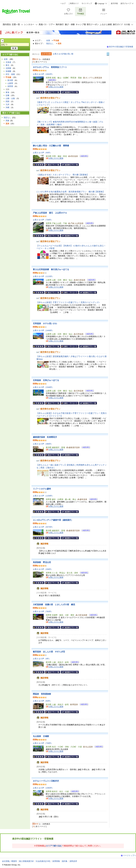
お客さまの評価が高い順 (63, 54)
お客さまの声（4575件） (43, 527)
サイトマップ (87, 3)
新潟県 (10, 80)
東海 (7, 92)
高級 (7, 121)
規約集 (65, 861)
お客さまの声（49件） (42, 153)
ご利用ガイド (74, 3)
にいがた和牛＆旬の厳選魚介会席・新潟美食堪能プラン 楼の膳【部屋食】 (71, 192)
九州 (7, 104)
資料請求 (73, 861)
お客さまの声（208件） (43, 569)
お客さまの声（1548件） (43, 387)
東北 (7, 65)
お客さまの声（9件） (42, 659)
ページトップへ (129, 855)
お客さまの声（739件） (43, 220)
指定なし (50, 43)
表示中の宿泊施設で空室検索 (121, 47)
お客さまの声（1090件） (43, 788)
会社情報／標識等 (9, 861)
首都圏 (8, 71)
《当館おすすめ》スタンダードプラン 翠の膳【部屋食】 (63, 175)
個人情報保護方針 (26, 861)
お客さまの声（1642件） (43, 74)
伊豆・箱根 (10, 74)
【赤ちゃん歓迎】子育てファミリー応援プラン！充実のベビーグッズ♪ (68, 302)
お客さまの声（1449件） (43, 330)
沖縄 (7, 107)
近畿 (7, 95)
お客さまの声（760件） (43, 611)
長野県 (10, 86)
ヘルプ (63, 3)
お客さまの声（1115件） (43, 276)
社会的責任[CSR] (43, 861)
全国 (48, 40)
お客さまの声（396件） (43, 444)
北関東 (8, 68)
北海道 (8, 62)
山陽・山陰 (10, 98)
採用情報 (56, 861)
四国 (7, 101)
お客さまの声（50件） (42, 701)
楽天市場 (114, 3)
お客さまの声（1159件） (43, 496)
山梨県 (10, 83)
